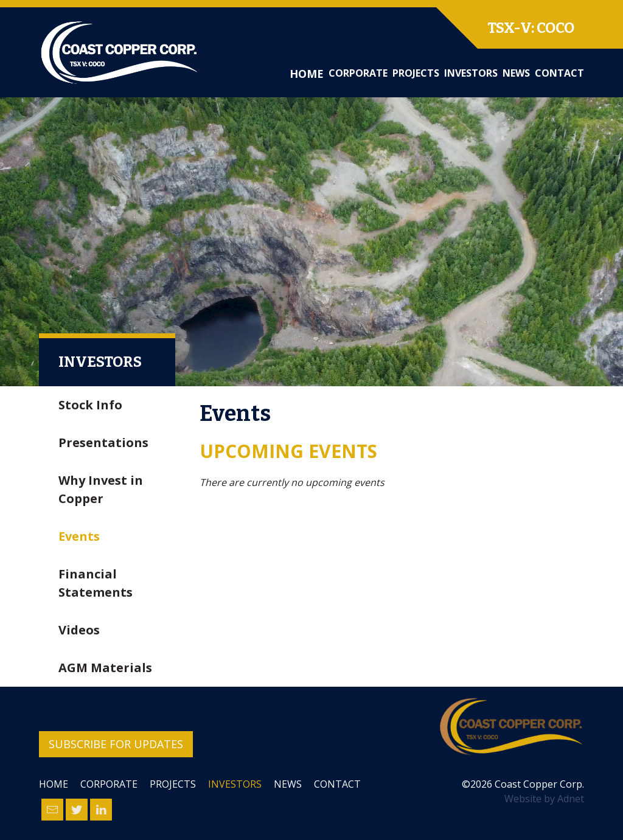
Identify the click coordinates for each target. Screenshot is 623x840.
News (516, 73)
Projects (416, 73)
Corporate (358, 73)
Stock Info (90, 405)
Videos (79, 630)
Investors (471, 73)
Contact (559, 73)
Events (79, 536)
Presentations (103, 443)
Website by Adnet (544, 799)
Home (307, 74)
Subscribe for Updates (116, 744)
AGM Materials (105, 668)
